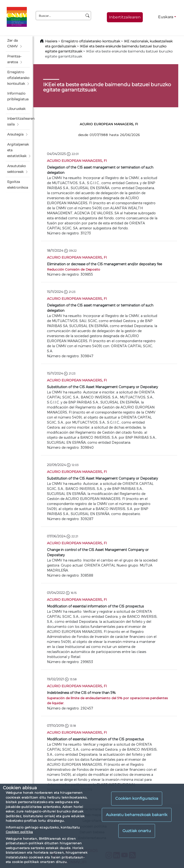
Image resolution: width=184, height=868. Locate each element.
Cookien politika (19, 832)
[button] (18, 44)
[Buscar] (88, 16)
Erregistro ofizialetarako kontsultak (91, 41)
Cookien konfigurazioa (137, 798)
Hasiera (51, 41)
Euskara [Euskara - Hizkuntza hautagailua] (166, 17)
